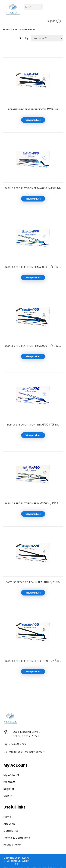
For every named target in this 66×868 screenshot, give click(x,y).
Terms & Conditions (17, 838)
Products (9, 782)
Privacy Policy (12, 845)
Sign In (54, 21)
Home (7, 29)
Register (9, 789)
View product (33, 120)
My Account (11, 775)
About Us (9, 824)
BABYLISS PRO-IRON (24, 29)
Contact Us (11, 831)
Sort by (24, 38)
